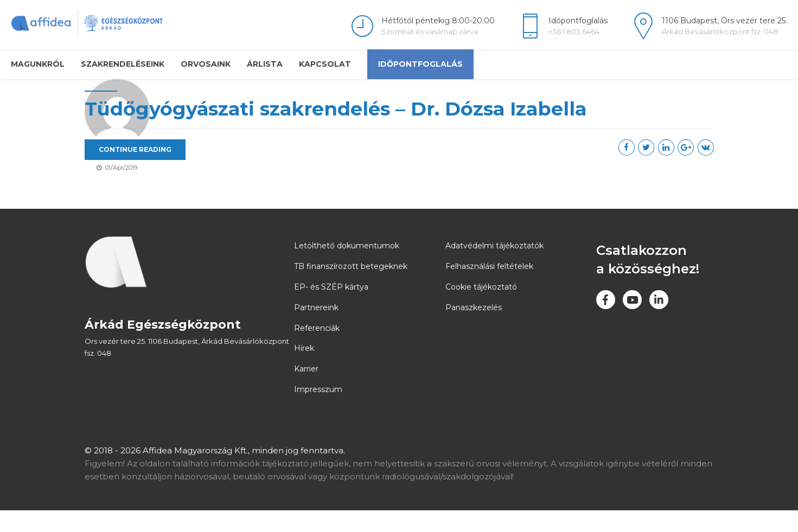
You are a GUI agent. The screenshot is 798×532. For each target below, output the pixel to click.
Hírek (304, 370)
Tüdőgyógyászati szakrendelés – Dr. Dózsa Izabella (411, 109)
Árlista (265, 64)
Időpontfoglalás (420, 64)
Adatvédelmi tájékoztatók (494, 267)
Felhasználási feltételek (489, 288)
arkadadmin (122, 154)
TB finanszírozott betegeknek (351, 288)
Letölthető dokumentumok (347, 267)
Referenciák (317, 349)
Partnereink (316, 329)
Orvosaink (206, 64)
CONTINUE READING (211, 149)
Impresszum (318, 411)
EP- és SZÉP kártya (331, 309)
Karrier (306, 390)
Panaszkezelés (474, 329)
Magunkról (38, 64)
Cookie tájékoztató (481, 309)
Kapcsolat (325, 64)
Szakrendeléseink (123, 64)
